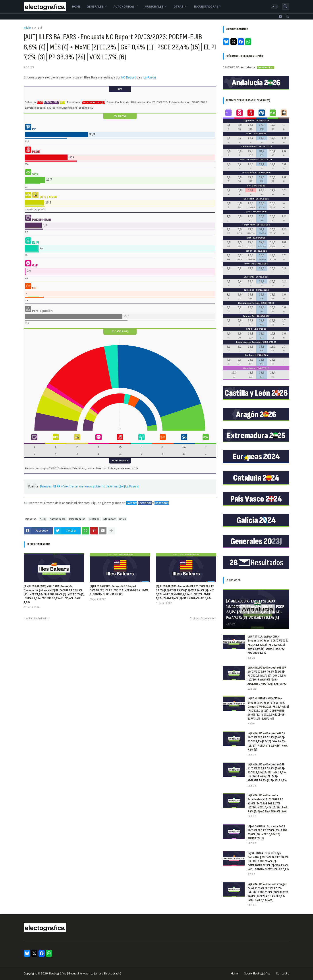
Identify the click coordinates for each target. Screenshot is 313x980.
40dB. (249, 134)
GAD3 (249, 329)
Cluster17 (249, 277)
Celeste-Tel (249, 316)
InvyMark (249, 264)
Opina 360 (249, 290)
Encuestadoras (206, 7)
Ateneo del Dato (249, 147)
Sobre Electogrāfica (257, 973)
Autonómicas (124, 7)
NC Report (128, 77)
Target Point (249, 225)
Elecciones (249, 368)
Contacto (283, 973)
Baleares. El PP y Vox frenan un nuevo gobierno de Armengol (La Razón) (89, 486)
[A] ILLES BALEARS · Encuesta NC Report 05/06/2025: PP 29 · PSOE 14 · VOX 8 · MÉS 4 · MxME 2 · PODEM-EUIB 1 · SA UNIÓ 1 (119, 590)
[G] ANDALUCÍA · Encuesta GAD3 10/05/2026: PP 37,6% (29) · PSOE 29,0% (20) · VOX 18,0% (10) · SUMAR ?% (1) (267, 832)
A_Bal (38, 28)
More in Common (249, 160)
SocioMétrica (249, 173)
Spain (123, 519)
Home (76, 7)
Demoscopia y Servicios (249, 342)
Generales (95, 7)
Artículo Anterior (37, 618)
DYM (249, 238)
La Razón (150, 77)
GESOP (249, 251)
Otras (178, 7)
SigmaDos (249, 121)
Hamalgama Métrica (249, 303)
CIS (249, 186)
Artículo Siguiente (202, 618)
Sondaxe (249, 355)
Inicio (27, 28)
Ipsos (249, 212)
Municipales (154, 7)
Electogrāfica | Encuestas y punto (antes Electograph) (85, 973)
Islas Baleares (77, 519)
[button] (275, 7)
